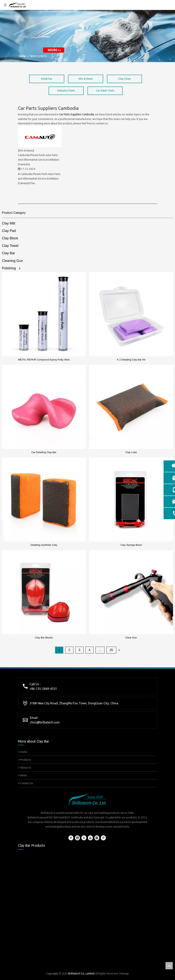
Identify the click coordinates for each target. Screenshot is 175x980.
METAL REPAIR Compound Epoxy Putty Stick (44, 360)
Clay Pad (9, 231)
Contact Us (26, 783)
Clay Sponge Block (131, 545)
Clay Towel (10, 246)
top (169, 966)
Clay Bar (8, 253)
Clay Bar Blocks (44, 638)
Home (23, 752)
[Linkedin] (77, 838)
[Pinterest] (103, 838)
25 (111, 650)
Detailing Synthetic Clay (44, 545)
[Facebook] (71, 838)
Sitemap (124, 974)
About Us (25, 768)
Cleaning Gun (12, 261)
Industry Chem (66, 91)
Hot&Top (47, 79)
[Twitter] (84, 838)
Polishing (9, 268)
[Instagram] (97, 838)
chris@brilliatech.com (45, 722)
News (22, 775)
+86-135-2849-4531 (43, 689)
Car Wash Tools (105, 91)
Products (24, 760)
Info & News (86, 79)
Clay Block (10, 238)
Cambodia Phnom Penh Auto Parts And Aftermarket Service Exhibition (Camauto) (39, 160)
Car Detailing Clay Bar (44, 452)
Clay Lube (131, 452)
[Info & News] (26, 151)
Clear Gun (131, 638)
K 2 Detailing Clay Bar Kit (131, 360)
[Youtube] (90, 838)
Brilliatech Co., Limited (81, 974)
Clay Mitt (9, 223)
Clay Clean (124, 79)
